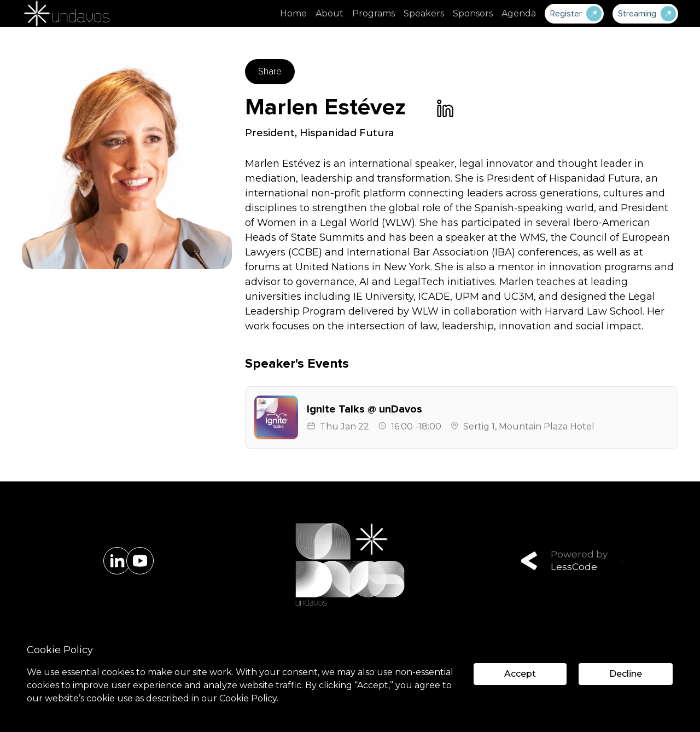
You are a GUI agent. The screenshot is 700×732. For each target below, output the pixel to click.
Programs (374, 13)
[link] (445, 108)
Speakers (424, 13)
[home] (66, 13)
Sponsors (473, 13)
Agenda (519, 13)
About (329, 13)
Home (293, 13)
